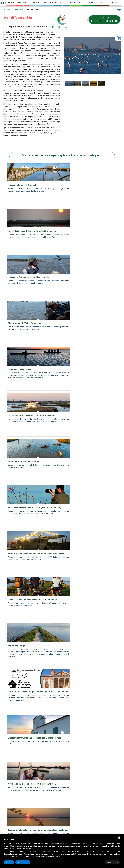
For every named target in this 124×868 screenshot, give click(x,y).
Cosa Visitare (22, 4)
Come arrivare (76, 2)
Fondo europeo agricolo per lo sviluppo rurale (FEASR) (62, 780)
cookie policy (28, 849)
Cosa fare (35, 4)
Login (115, 2)
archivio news (79, 816)
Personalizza (12, 862)
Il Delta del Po (18, 10)
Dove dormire (47, 2)
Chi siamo (89, 2)
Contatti (102, 2)
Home (9, 10)
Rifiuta (99, 862)
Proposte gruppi (62, 4)
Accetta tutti (113, 862)
